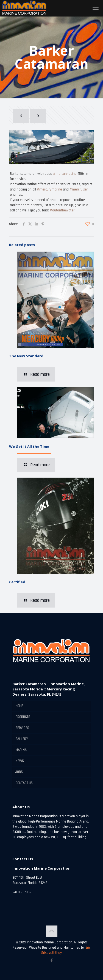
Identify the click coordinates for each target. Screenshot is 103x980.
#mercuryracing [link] (65, 174)
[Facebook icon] (51, 961)
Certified (17, 582)
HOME (19, 706)
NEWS (20, 761)
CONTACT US (24, 783)
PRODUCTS (23, 717)
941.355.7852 (22, 892)
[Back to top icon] (52, 931)
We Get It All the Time (29, 447)
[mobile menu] (96, 8)
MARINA (21, 750)
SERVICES (22, 728)
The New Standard (26, 356)
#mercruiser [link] (79, 189)
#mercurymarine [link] (49, 189)
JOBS (19, 772)
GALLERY (22, 739)
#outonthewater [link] (62, 210)
